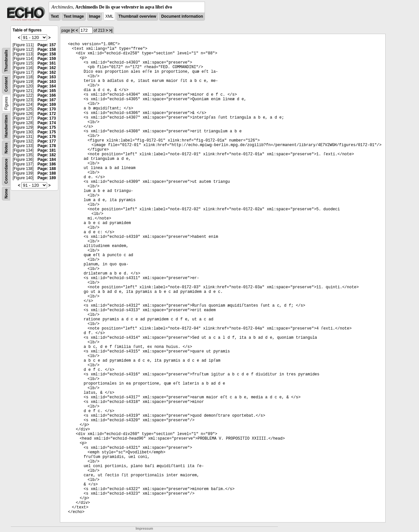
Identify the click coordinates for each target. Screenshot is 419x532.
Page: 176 (47, 137)
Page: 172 (47, 114)
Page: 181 (47, 150)
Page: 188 (47, 169)
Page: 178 (47, 146)
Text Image (74, 16)
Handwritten (6, 126)
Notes (6, 148)
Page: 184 (47, 160)
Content (6, 84)
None (6, 194)
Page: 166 (47, 95)
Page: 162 (47, 68)
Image (95, 16)
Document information (182, 16)
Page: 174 (47, 123)
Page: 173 (47, 118)
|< (73, 30)
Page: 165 (47, 91)
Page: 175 (47, 127)
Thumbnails (6, 61)
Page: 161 (47, 63)
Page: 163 (47, 77)
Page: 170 (47, 109)
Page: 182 (47, 155)
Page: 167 (47, 100)
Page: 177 (47, 141)
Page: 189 (47, 178)
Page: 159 (47, 59)
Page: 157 (47, 45)
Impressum (144, 529)
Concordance (6, 171)
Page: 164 (47, 86)
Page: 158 (47, 49)
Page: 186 (47, 164)
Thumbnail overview (137, 16)
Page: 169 (47, 104)
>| (111, 30)
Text (55, 16)
